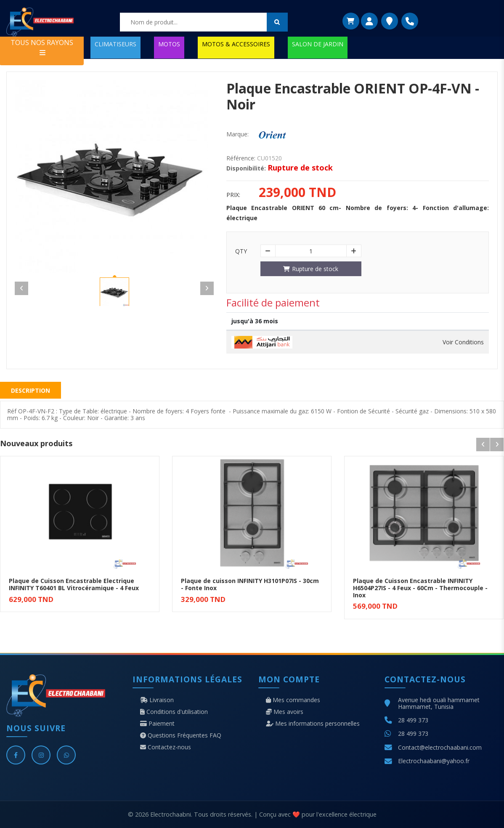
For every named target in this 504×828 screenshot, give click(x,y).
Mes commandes (293, 700)
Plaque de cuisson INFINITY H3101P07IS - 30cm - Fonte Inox (250, 584)
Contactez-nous (166, 747)
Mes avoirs (285, 712)
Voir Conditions (463, 342)
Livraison (157, 700)
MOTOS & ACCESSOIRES (236, 44)
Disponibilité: (246, 168)
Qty (241, 251)
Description (31, 390)
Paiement (157, 724)
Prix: (233, 195)
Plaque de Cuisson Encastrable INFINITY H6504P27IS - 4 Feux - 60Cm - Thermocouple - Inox (420, 588)
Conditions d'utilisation (174, 712)
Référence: (241, 158)
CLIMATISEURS (115, 44)
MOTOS (169, 44)
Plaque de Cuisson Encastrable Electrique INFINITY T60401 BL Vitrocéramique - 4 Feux (74, 584)
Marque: (237, 134)
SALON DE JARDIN (318, 44)
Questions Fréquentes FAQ (181, 735)
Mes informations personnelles (313, 724)
